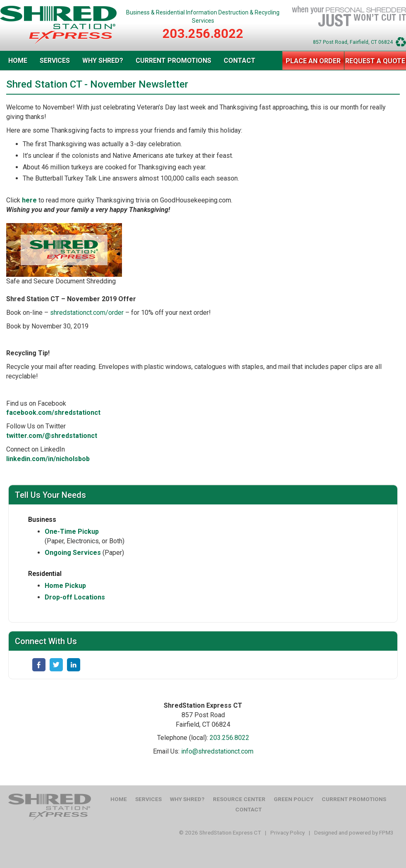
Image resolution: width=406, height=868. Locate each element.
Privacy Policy (288, 832)
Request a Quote (375, 61)
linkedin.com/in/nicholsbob (48, 459)
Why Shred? (103, 61)
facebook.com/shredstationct (53, 413)
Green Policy (294, 799)
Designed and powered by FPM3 (354, 832)
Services (55, 61)
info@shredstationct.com (217, 751)
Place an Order (313, 61)
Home (18, 61)
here (29, 200)
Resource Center (239, 799)
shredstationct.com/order (87, 313)
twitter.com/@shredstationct (52, 436)
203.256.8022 (203, 34)
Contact (240, 61)
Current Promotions (173, 61)
